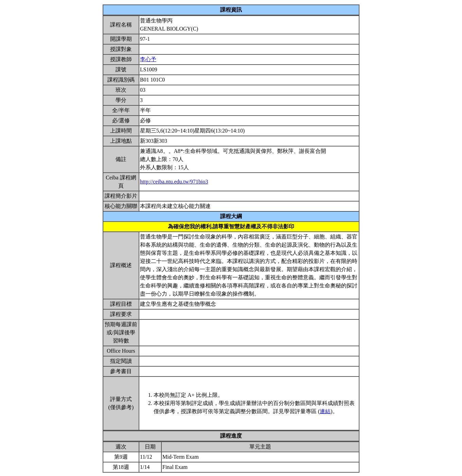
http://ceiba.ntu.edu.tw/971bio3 (174, 182)
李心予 (148, 59)
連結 (325, 411)
